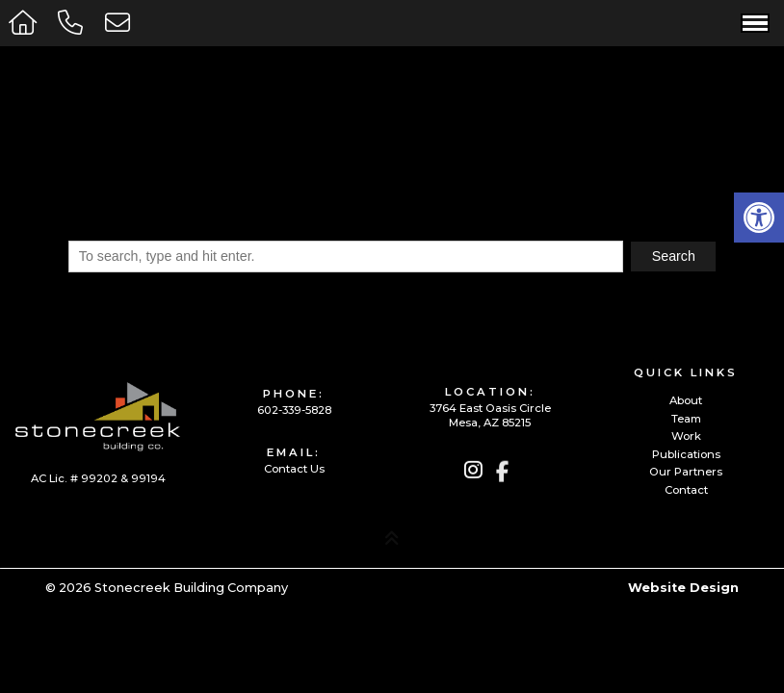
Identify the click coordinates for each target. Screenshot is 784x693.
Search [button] (674, 256)
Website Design (683, 588)
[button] (759, 218)
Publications (686, 455)
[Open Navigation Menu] (755, 23)
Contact (686, 490)
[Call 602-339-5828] (74, 23)
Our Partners (686, 472)
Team (686, 419)
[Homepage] (25, 23)
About (686, 401)
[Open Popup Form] (121, 23)
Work (686, 436)
